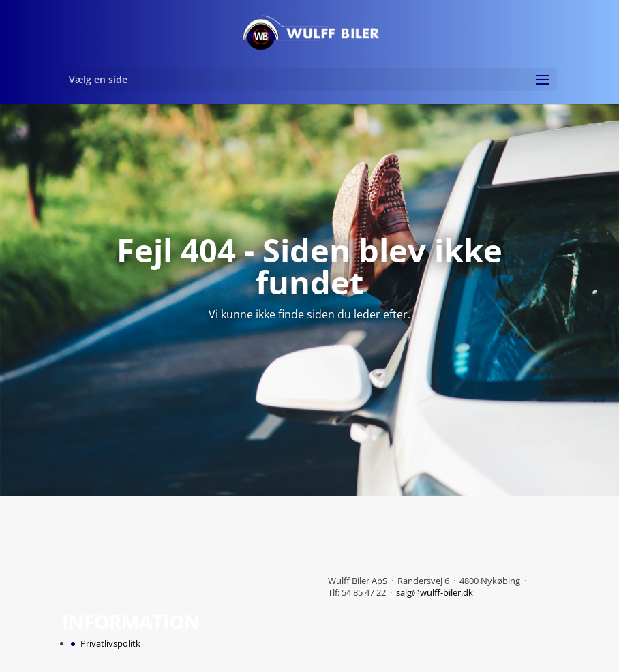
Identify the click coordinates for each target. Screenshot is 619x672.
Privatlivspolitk (110, 643)
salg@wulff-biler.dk (435, 592)
